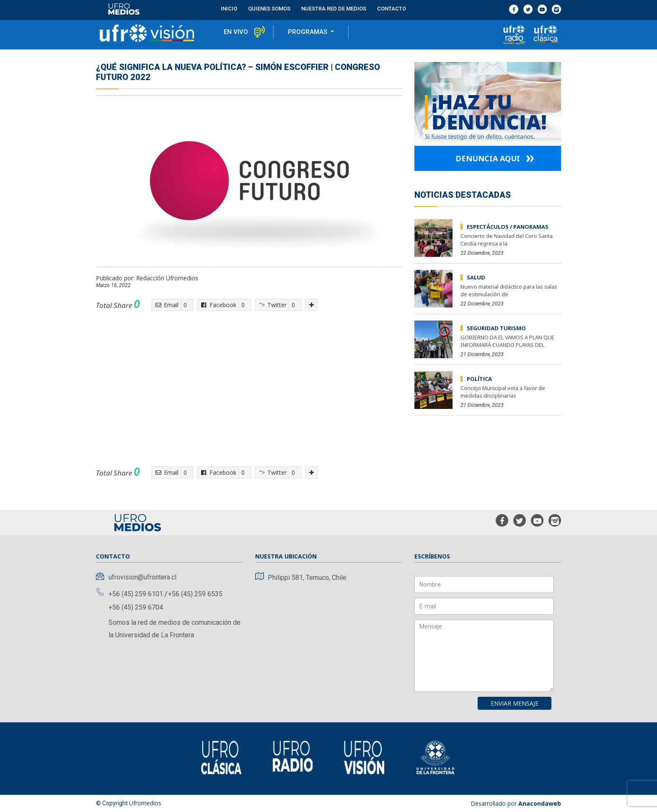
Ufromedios (145, 803)
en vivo (236, 32)
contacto (392, 9)
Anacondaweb (540, 803)
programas (308, 32)
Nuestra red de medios (334, 9)
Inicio (229, 9)
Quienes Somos (269, 9)
